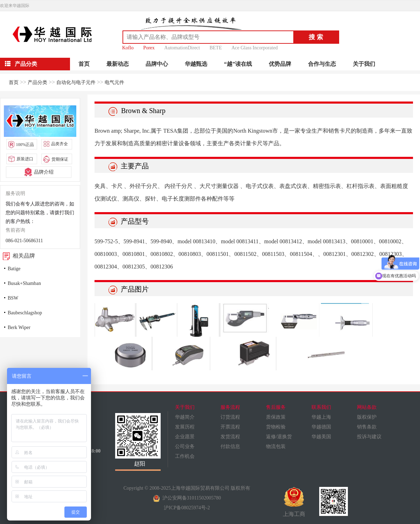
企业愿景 (185, 437)
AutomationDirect (182, 48)
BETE (216, 48)
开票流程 (230, 427)
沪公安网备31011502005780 (187, 498)
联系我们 (321, 407)
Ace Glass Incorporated (254, 48)
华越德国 (321, 427)
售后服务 (276, 407)
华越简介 (185, 417)
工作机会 (185, 456)
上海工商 (294, 502)
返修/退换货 (279, 437)
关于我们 (364, 64)
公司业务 (185, 446)
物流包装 (276, 446)
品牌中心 (157, 64)
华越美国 (321, 437)
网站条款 (367, 407)
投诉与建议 (369, 437)
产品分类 (37, 82)
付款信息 (230, 446)
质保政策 (276, 417)
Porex (149, 48)
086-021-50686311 (24, 241)
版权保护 (367, 417)
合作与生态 (322, 64)
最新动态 (118, 64)
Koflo (128, 48)
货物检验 (276, 427)
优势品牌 (280, 64)
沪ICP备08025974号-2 (187, 508)
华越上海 (321, 417)
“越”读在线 (238, 64)
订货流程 (230, 417)
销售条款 (367, 427)
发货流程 (230, 437)
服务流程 (230, 407)
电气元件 (114, 82)
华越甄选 (196, 64)
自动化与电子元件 (76, 82)
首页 (84, 64)
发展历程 (185, 427)
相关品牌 (17, 256)
